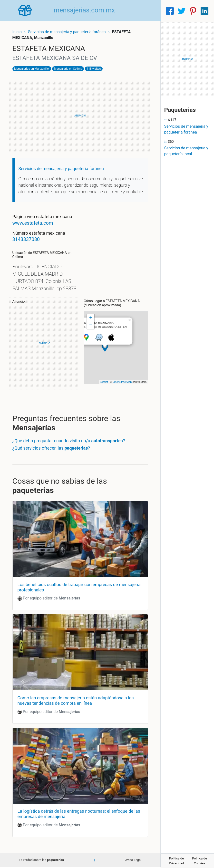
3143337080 (29, 243)
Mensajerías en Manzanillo (34, 66)
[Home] (27, 11)
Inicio (20, 29)
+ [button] (91, 329)
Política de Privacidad (176, 861)
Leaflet (101, 393)
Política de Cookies (199, 861)
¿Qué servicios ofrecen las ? (54, 459)
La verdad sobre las (41, 861)
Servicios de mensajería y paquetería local (186, 151)
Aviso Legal (133, 861)
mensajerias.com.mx (88, 11)
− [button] (91, 336)
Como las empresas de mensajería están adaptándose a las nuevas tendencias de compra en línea (79, 705)
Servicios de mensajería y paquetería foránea (70, 29)
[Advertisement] (80, 113)
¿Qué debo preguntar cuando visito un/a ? (72, 452)
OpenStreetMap (119, 393)
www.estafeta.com (36, 227)
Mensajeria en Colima (71, 66)
